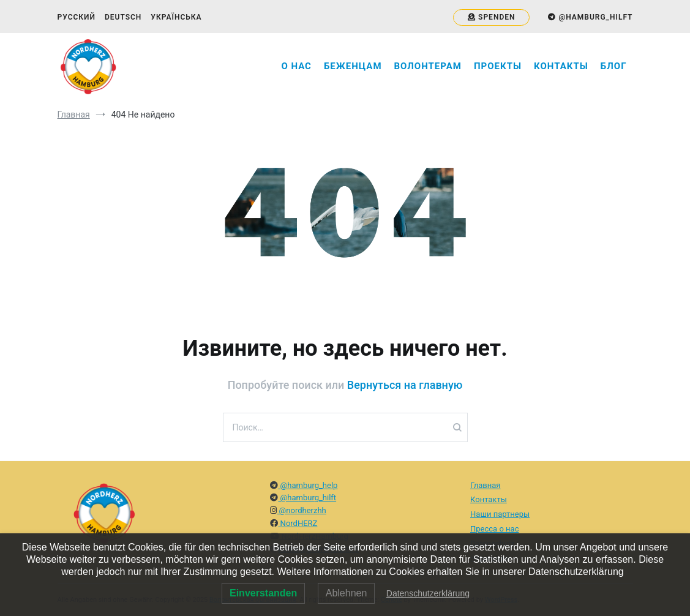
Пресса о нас (494, 529)
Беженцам (353, 66)
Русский (77, 17)
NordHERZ (298, 523)
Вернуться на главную (405, 385)
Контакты (561, 66)
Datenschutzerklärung (428, 593)
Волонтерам (428, 66)
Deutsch (123, 17)
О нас (296, 66)
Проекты (498, 66)
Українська (176, 17)
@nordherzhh (301, 510)
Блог (614, 66)
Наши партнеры (500, 514)
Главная (485, 485)
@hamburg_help (308, 485)
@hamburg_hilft (307, 498)
